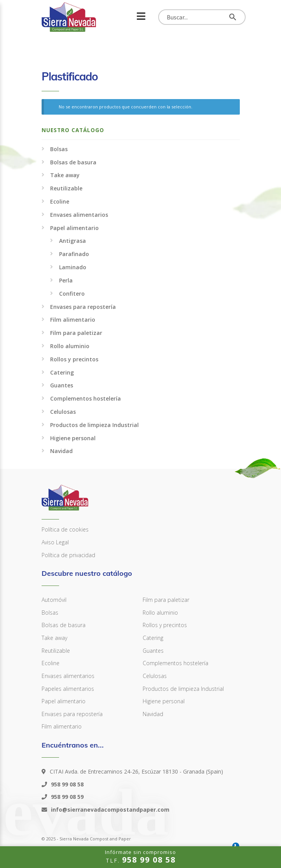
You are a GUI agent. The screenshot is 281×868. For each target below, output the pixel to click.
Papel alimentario (74, 228)
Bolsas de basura (73, 162)
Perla (66, 280)
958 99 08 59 (66, 797)
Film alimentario (73, 320)
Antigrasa (72, 241)
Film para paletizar (76, 333)
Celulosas (63, 412)
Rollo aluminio (70, 346)
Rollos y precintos (74, 359)
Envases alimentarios (79, 215)
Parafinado (74, 254)
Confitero (72, 294)
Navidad (61, 451)
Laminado (73, 267)
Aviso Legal (55, 542)
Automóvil (54, 600)
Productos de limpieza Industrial (94, 425)
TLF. (140, 857)
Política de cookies (65, 529)
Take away (65, 175)
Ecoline (60, 201)
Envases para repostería (83, 307)
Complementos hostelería (86, 398)
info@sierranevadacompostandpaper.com (109, 810)
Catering (62, 372)
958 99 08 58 (66, 784)
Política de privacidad (68, 555)
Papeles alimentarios (68, 689)
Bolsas (59, 149)
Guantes (62, 385)
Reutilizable (66, 188)
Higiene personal (73, 438)
